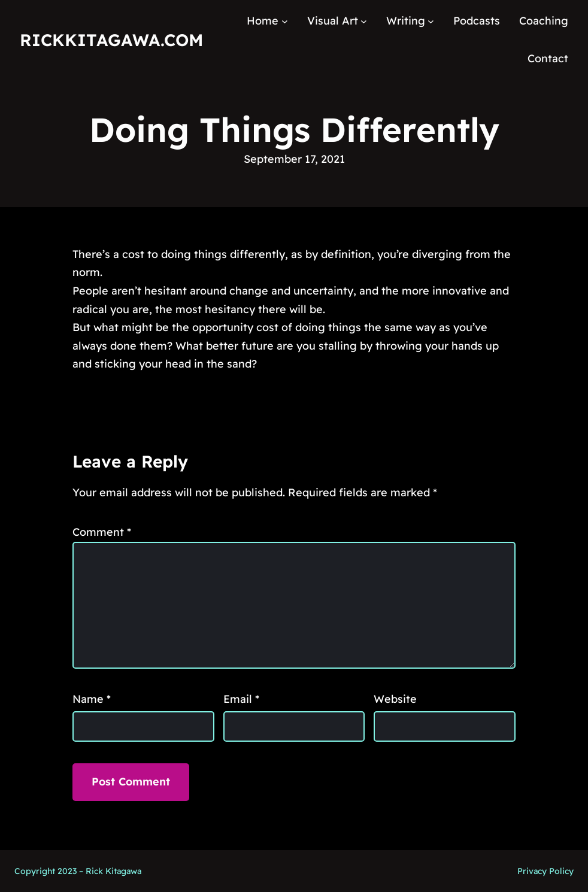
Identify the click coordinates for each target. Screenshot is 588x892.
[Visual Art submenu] (364, 21)
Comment (102, 532)
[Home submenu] (285, 21)
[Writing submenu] (431, 21)
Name (92, 699)
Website (395, 699)
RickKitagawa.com (111, 40)
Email (241, 699)
